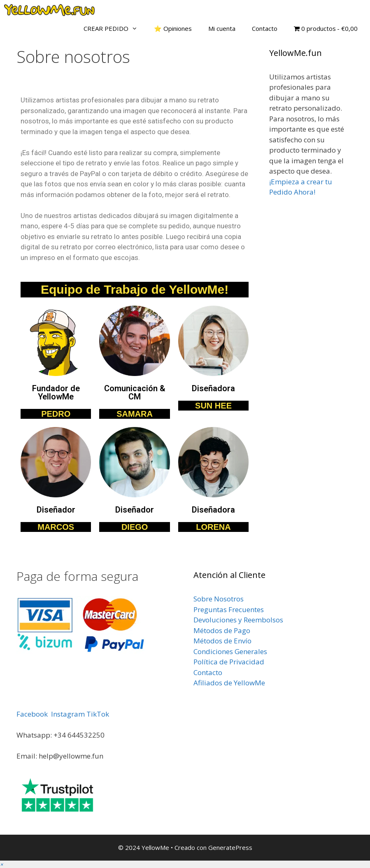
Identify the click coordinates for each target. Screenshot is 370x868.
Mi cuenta (222, 28)
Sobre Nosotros (219, 599)
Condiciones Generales (230, 651)
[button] (2, 864)
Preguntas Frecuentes (229, 609)
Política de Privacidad (229, 662)
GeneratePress (230, 847)
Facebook (32, 714)
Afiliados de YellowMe (229, 683)
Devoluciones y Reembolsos (238, 620)
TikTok (98, 714)
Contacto (265, 28)
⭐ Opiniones (173, 28)
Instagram (68, 714)
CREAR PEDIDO (115, 28)
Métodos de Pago (222, 630)
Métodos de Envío (222, 641)
